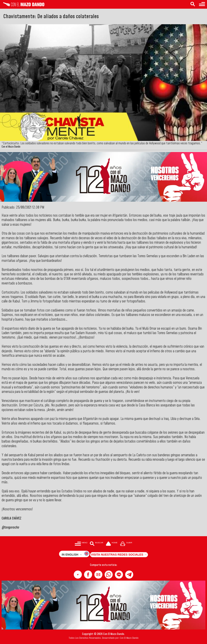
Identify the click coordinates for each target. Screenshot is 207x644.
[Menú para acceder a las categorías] (202, 4)
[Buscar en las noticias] (193, 4)
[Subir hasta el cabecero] (126, 544)
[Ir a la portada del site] (112, 544)
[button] (78, 575)
